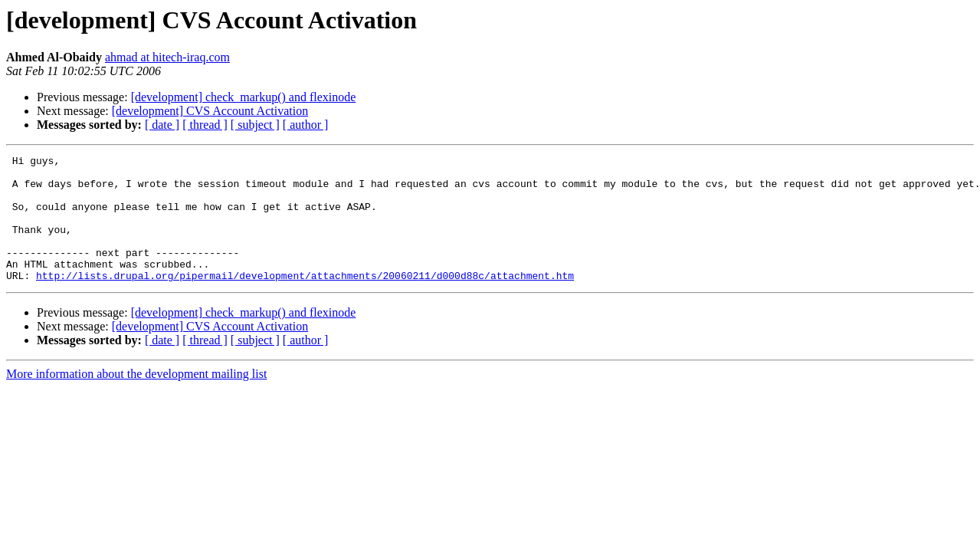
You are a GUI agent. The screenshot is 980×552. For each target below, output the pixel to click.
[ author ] (306, 125)
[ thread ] (205, 125)
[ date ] (162, 125)
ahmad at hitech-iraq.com (167, 57)
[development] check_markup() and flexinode (244, 97)
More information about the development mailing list (136, 399)
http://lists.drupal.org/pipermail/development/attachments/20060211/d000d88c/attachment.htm (305, 301)
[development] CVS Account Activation (210, 111)
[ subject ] (255, 125)
